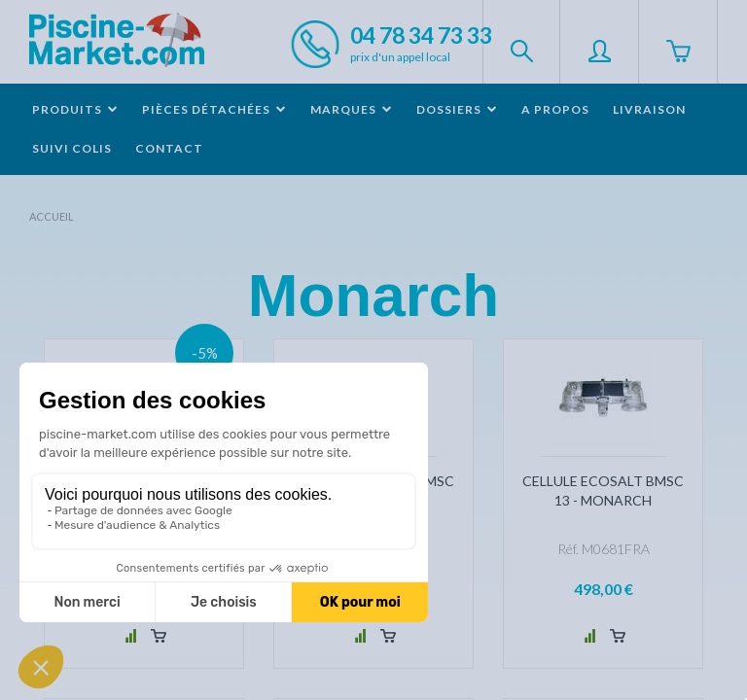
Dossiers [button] (457, 109)
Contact (169, 148)
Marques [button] (352, 109)
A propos (555, 109)
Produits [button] (75, 109)
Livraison (649, 109)
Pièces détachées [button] (214, 109)
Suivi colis (72, 148)
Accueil (52, 216)
